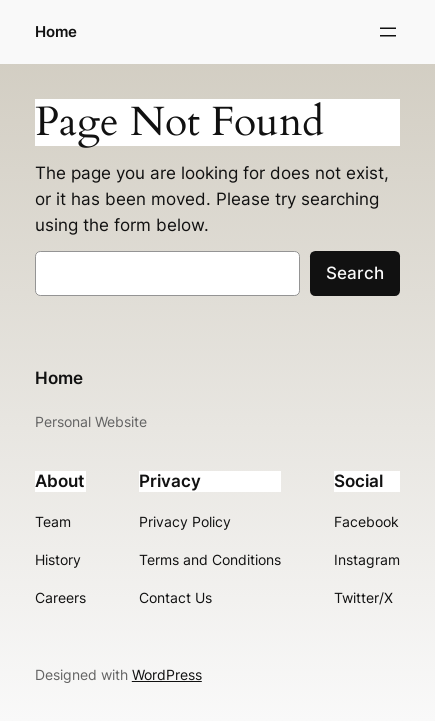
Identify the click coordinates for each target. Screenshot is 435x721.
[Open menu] (388, 32)
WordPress (167, 674)
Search (355, 273)
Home (56, 32)
